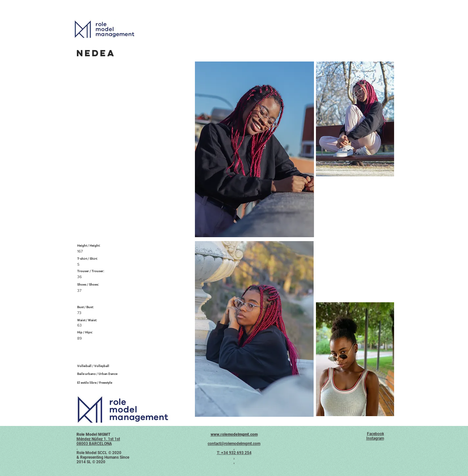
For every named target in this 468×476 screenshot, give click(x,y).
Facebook (375, 434)
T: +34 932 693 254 (234, 453)
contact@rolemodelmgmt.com (234, 444)
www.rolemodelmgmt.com (234, 434)
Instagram (375, 438)
